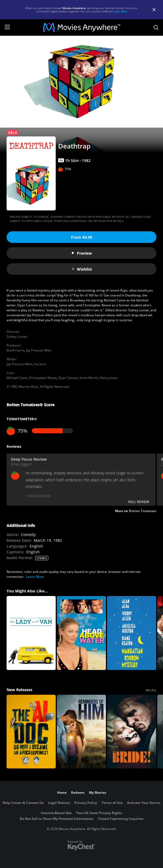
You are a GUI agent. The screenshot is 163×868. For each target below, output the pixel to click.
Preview (82, 253)
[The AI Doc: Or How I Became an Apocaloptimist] (31, 732)
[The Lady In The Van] (31, 633)
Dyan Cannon (68, 378)
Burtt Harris (16, 350)
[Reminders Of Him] (81, 732)
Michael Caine (17, 378)
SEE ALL (151, 690)
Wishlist (82, 269)
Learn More (35, 577)
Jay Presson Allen (39, 350)
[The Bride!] (132, 732)
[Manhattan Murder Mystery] (132, 633)
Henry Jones (109, 378)
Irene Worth (89, 378)
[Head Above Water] (81, 633)
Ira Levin (40, 364)
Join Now (121, 11)
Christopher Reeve (43, 378)
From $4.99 (82, 237)
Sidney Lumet (17, 337)
